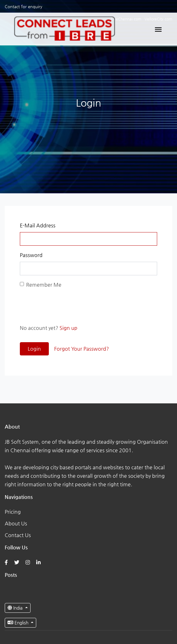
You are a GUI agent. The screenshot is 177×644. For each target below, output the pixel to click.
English (19, 623)
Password (31, 255)
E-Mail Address (38, 225)
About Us (16, 523)
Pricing (13, 512)
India (16, 608)
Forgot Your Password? (82, 349)
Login (34, 349)
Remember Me (44, 285)
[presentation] (68, 306)
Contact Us (18, 535)
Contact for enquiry (23, 6)
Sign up (69, 328)
